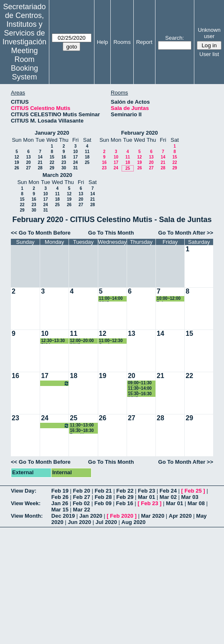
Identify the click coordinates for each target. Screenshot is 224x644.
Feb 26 (60, 497)
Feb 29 (125, 497)
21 (40, 162)
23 (64, 162)
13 (28, 157)
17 (75, 157)
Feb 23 (146, 491)
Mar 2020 (153, 516)
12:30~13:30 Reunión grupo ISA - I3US (55, 383)
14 (40, 157)
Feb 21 (103, 491)
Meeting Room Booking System (24, 64)
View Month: (27, 516)
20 (28, 162)
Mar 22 (82, 510)
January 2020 (52, 133)
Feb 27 (82, 497)
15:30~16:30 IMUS (140, 394)
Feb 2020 (122, 516)
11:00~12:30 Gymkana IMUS (111, 341)
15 (52, 157)
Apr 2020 (180, 516)
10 (75, 152)
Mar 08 (196, 503)
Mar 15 (60, 510)
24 (75, 162)
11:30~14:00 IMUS (140, 389)
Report (144, 42)
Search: (174, 38)
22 (52, 162)
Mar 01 (146, 497)
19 (17, 162)
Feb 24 (168, 491)
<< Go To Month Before (41, 233)
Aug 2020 (134, 522)
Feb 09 (103, 503)
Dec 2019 (63, 516)
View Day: (24, 491)
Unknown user (209, 33)
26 (17, 168)
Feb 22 (125, 491)
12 (17, 157)
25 (87, 162)
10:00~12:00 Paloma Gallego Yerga (171, 299)
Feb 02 (81, 503)
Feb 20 (82, 491)
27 (28, 168)
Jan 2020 (91, 516)
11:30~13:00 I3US (82, 425)
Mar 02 (168, 497)
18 (87, 157)
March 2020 (57, 175)
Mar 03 (190, 497)
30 (64, 168)
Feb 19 (60, 491)
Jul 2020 (106, 522)
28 (40, 168)
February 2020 (140, 133)
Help (103, 42)
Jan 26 (60, 503)
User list (209, 54)
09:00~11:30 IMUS (140, 383)
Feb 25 (193, 491)
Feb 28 (103, 497)
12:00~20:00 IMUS (82, 341)
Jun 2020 (79, 522)
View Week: (26, 503)
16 (64, 157)
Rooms (122, 42)
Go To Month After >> (186, 233)
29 (52, 168)
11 (87, 152)
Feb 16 (124, 503)
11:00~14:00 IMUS (111, 299)
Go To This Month (111, 233)
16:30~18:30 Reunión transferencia (83, 431)
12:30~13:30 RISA (53, 341)
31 (75, 168)
